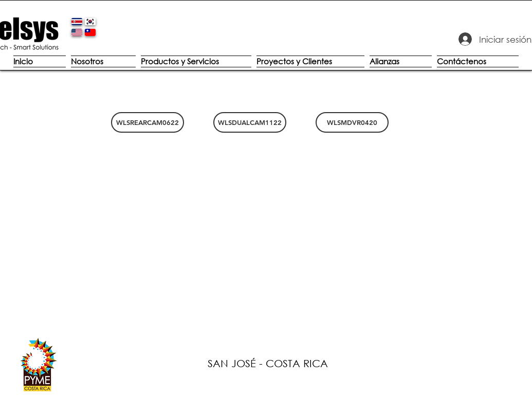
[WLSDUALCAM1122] (250, 122)
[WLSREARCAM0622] (148, 122)
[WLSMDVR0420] (352, 122)
